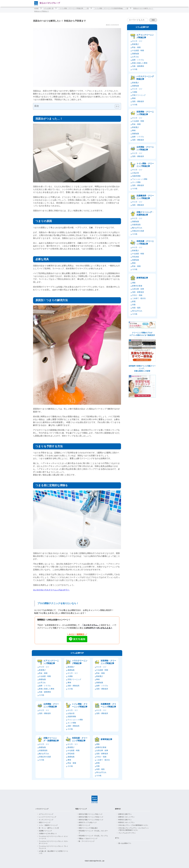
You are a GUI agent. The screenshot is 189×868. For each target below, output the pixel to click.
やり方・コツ (44, 667)
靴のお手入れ (44, 754)
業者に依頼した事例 (47, 689)
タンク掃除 (72, 723)
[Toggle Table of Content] (116, 106)
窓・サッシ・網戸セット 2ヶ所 (49, 828)
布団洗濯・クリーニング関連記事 (80, 739)
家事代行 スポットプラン (127, 817)
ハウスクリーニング (42, 809)
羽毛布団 (71, 754)
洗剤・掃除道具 (74, 686)
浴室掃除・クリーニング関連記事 (108, 662)
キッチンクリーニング (46, 820)
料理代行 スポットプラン (127, 822)
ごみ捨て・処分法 (103, 760)
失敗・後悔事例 (45, 692)
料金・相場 (43, 673)
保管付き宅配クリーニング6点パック (91, 814)
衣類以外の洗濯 (45, 757)
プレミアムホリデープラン (127, 833)
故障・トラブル (45, 686)
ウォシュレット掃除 (75, 720)
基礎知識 (42, 679)
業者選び (42, 670)
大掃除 (70, 676)
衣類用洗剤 (43, 750)
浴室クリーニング (45, 822)
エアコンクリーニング (46, 814)
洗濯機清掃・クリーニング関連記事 (108, 705)
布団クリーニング (84, 825)
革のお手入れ (101, 772)
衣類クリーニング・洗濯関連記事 (51, 739)
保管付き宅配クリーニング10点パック (91, 817)
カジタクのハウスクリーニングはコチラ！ (51, 590)
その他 (41, 695)
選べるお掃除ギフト (125, 843)
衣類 (98, 766)
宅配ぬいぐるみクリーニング (88, 838)
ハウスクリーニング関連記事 (80, 662)
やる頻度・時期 (45, 676)
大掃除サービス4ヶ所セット (48, 834)
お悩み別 (71, 713)
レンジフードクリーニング (47, 817)
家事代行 (118, 809)
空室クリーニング (74, 679)
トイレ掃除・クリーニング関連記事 (80, 705)
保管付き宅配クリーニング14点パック (91, 820)
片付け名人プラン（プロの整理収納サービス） (134, 825)
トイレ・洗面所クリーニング (48, 825)
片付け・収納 (101, 757)
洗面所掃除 (72, 716)
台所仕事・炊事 (102, 750)
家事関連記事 (106, 739)
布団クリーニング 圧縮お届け (88, 828)
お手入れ (42, 683)
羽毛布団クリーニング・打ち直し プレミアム (93, 836)
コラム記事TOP (77, 653)
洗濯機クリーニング (45, 831)
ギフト (117, 838)
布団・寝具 (100, 769)
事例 (69, 683)
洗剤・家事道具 (102, 754)
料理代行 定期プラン (125, 820)
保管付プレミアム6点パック (88, 822)
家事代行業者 (101, 747)
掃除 (98, 744)
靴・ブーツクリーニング (87, 841)
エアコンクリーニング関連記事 (51, 662)
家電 (98, 763)
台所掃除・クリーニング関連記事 (51, 705)
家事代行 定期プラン (125, 814)
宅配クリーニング (81, 809)
